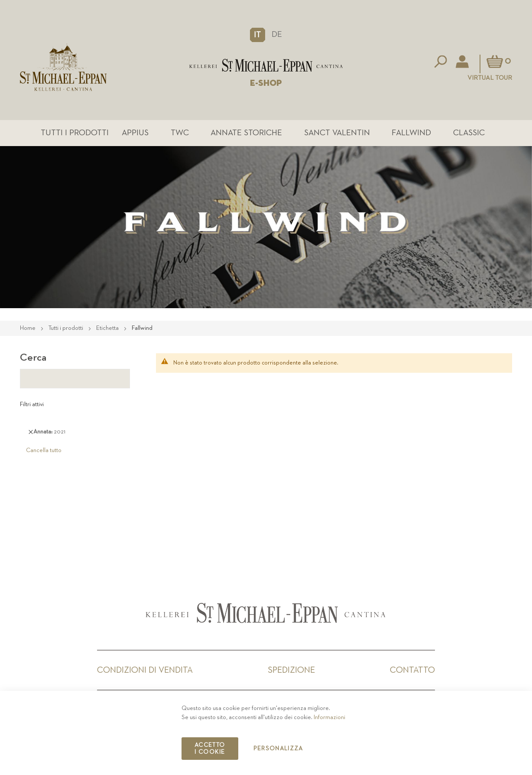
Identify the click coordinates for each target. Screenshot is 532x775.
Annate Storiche (246, 133)
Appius (135, 133)
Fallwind (411, 133)
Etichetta (108, 328)
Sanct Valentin (337, 133)
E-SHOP (266, 83)
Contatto (412, 670)
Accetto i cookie (210, 749)
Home (28, 328)
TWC (180, 133)
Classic (469, 133)
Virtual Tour (490, 78)
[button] (258, 35)
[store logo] (266, 65)
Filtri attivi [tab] (32, 404)
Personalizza (278, 749)
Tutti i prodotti (75, 133)
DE (277, 34)
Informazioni (329, 717)
